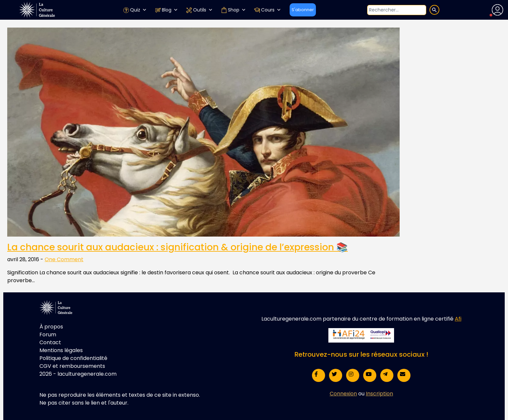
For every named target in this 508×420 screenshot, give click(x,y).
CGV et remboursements (72, 366)
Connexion (343, 394)
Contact (50, 342)
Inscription (379, 394)
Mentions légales (61, 350)
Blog (166, 10)
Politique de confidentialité (73, 358)
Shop (233, 10)
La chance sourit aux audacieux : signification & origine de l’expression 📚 (177, 247)
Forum (48, 335)
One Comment (64, 259)
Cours (267, 10)
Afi (458, 319)
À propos (51, 327)
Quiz (135, 10)
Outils (199, 10)
